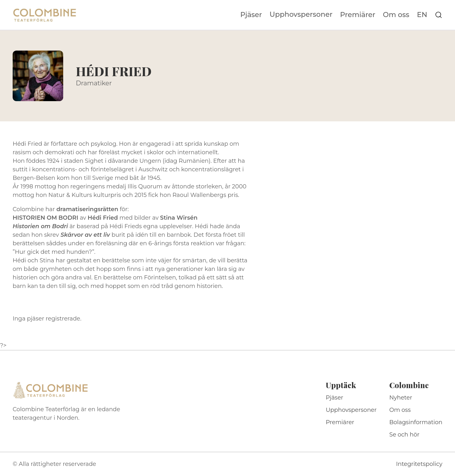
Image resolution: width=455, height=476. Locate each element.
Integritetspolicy (419, 464)
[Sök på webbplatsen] (439, 15)
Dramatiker (94, 83)
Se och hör (404, 435)
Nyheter (401, 398)
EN (422, 15)
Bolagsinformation (416, 422)
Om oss (396, 15)
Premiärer (358, 15)
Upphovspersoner (301, 14)
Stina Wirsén (179, 218)
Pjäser (251, 15)
